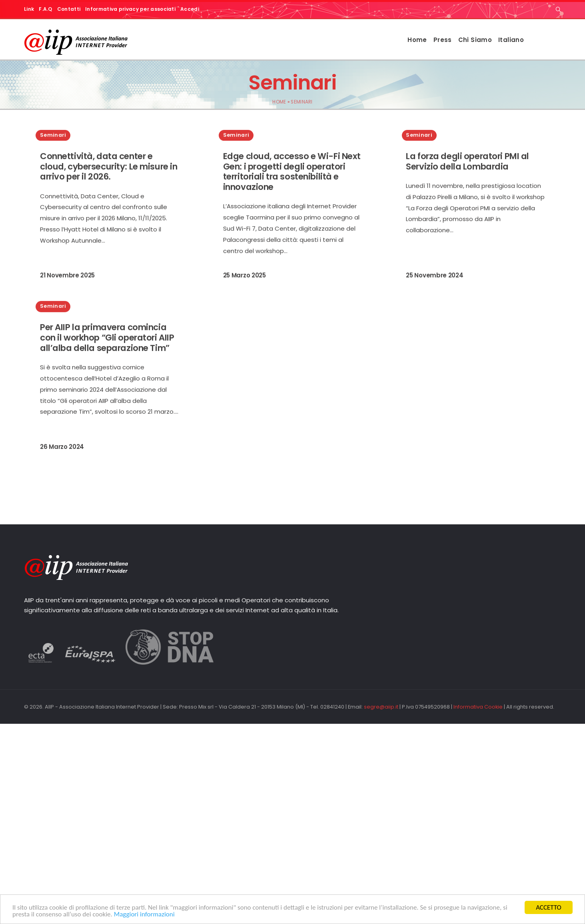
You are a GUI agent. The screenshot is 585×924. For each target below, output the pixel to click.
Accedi (190, 9)
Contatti (69, 9)
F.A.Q (46, 9)
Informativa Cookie (478, 707)
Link (29, 9)
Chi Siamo (475, 40)
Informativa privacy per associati (130, 9)
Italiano (511, 40)
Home (417, 40)
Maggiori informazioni (144, 915)
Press (443, 40)
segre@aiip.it (381, 707)
